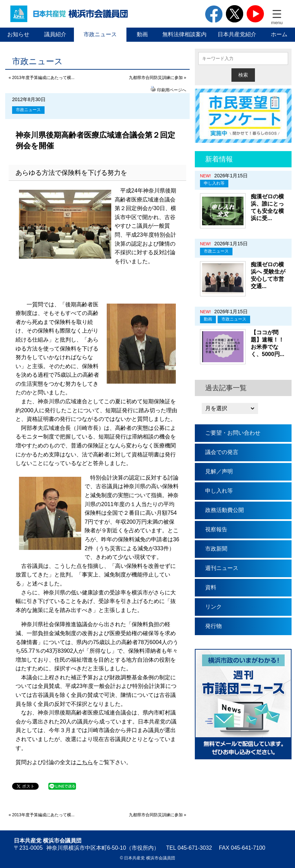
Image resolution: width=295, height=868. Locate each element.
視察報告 (216, 529)
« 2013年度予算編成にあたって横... (42, 78)
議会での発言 (222, 452)
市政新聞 (216, 549)
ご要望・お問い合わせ (233, 433)
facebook (214, 14)
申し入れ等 (214, 183)
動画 (142, 34)
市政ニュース (100, 34)
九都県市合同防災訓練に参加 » (158, 78)
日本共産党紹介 (237, 34)
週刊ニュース (222, 568)
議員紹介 (55, 34)
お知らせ (18, 34)
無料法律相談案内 (184, 34)
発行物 (213, 626)
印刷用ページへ (172, 90)
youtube (255, 14)
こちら (85, 762)
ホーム (279, 34)
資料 (211, 587)
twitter (235, 14)
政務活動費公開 (225, 510)
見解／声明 (219, 471)
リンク (213, 607)
